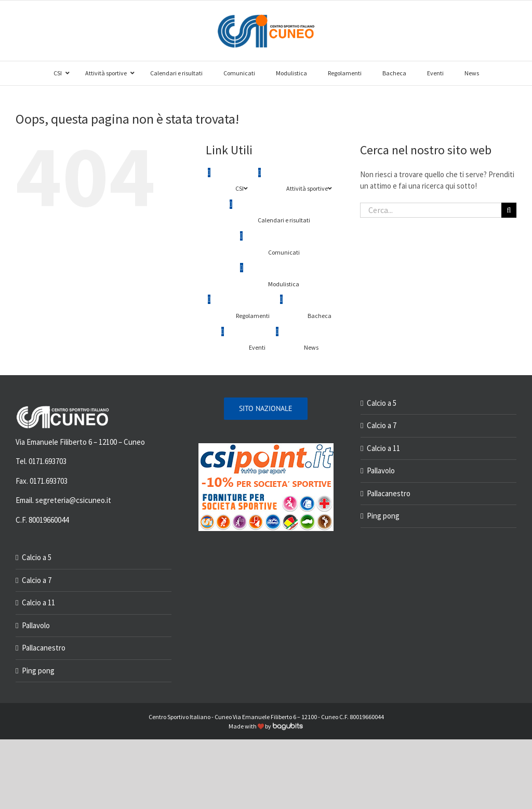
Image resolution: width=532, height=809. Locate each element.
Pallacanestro (44, 648)
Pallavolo (36, 625)
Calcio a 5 (37, 557)
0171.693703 (48, 461)
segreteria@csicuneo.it (73, 500)
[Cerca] (509, 210)
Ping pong (38, 671)
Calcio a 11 (38, 602)
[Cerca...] (431, 210)
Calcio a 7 (37, 580)
